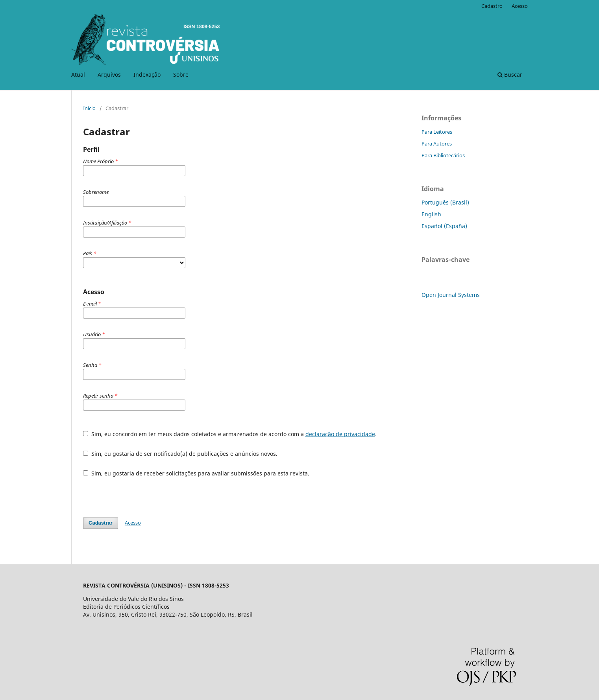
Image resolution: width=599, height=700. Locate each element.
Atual (78, 75)
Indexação (147, 75)
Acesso (520, 6)
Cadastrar (101, 523)
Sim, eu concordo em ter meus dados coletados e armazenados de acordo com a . (230, 434)
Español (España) (444, 226)
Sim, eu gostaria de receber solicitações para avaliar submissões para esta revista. (196, 473)
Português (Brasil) (445, 202)
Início (89, 108)
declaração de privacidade (340, 434)
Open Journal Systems (451, 295)
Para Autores (437, 144)
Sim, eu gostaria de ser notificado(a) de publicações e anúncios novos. (180, 454)
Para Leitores (437, 132)
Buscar (510, 75)
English (431, 214)
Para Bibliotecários (443, 155)
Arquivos (109, 75)
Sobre (181, 75)
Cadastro (492, 6)
